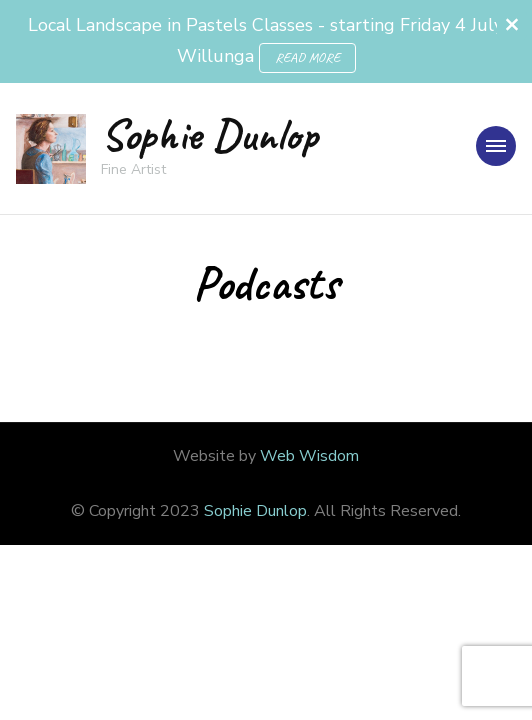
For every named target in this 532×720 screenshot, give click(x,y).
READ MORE (307, 57)
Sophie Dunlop (209, 134)
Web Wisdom (309, 456)
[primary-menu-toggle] (496, 146)
